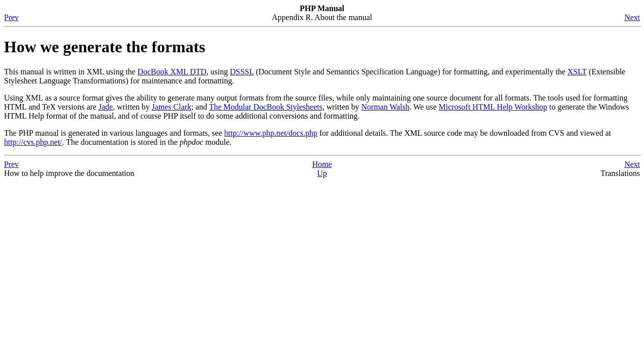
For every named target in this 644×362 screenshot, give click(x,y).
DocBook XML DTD (172, 72)
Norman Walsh (385, 107)
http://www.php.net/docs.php (271, 133)
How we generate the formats (105, 47)
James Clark (171, 107)
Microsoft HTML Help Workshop (493, 107)
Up (322, 173)
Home (322, 164)
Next (632, 17)
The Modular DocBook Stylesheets (265, 107)
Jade (106, 107)
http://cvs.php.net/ (33, 142)
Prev (11, 17)
